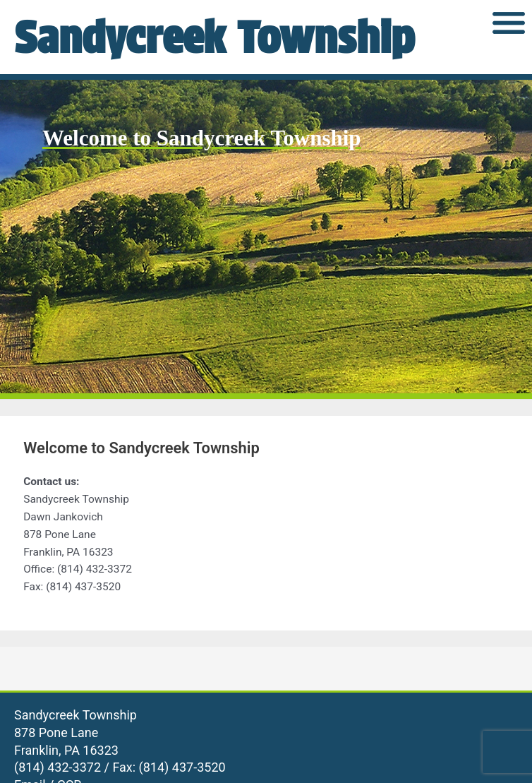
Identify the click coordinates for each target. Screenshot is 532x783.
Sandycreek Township (214, 37)
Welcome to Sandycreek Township (202, 138)
